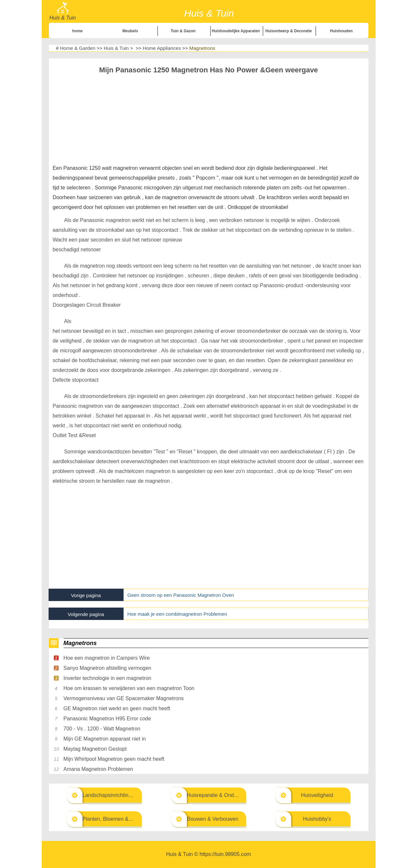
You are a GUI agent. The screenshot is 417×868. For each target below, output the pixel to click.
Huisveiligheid (317, 795)
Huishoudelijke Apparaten (236, 31)
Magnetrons (202, 48)
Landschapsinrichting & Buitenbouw (124, 795)
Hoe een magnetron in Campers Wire (107, 658)
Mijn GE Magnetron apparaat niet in (105, 739)
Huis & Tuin (116, 48)
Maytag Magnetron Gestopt (95, 749)
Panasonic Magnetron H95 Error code (107, 719)
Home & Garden (78, 48)
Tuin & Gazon (183, 31)
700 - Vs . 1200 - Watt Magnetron (102, 729)
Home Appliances (162, 48)
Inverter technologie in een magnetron (108, 678)
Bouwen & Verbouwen (213, 819)
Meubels (130, 31)
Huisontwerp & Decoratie (289, 31)
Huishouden (341, 31)
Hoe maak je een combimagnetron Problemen (177, 614)
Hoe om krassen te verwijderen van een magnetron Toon (129, 688)
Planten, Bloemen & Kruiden (115, 819)
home (78, 31)
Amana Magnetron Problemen (98, 769)
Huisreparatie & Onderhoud (219, 795)
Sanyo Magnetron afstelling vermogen (108, 668)
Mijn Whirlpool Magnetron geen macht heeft (114, 759)
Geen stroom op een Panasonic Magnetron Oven (181, 595)
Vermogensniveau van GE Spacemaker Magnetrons (124, 698)
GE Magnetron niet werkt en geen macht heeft (117, 708)
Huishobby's (317, 819)
